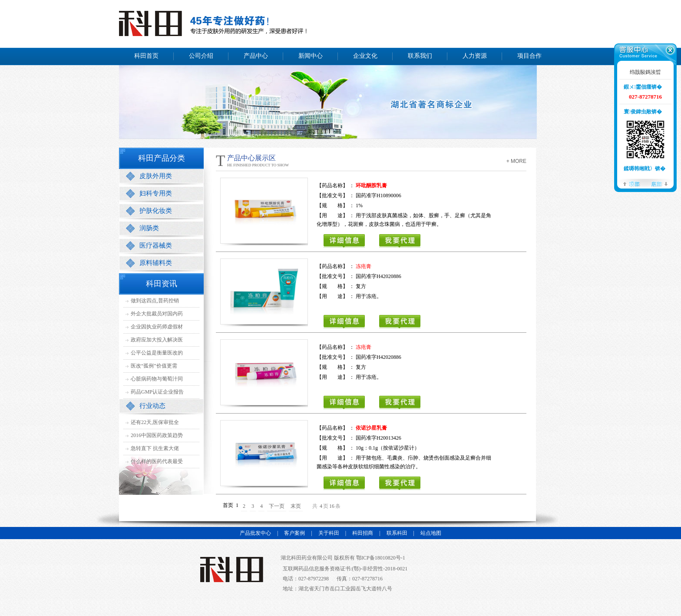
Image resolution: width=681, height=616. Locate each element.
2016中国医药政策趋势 (157, 435)
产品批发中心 (255, 533)
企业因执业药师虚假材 (157, 327)
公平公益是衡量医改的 (157, 353)
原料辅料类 (156, 263)
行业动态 (152, 406)
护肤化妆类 (156, 211)
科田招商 (363, 533)
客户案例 (294, 533)
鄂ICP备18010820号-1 (380, 558)
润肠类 (149, 228)
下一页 (277, 506)
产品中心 (256, 56)
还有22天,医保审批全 (155, 422)
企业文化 (365, 56)
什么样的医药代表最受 (157, 461)
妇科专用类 (156, 193)
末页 (296, 506)
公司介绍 (201, 56)
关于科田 (329, 533)
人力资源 (475, 56)
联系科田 (397, 533)
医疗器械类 (156, 245)
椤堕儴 (631, 184)
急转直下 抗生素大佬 (155, 448)
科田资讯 (162, 284)
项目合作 (529, 56)
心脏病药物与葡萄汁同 (157, 379)
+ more (516, 161)
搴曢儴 (659, 184)
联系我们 (420, 56)
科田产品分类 (162, 158)
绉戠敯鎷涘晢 (645, 72)
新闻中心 (311, 56)
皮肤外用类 (156, 176)
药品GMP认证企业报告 (157, 392)
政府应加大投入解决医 (157, 340)
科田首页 (146, 56)
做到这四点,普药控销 (155, 301)
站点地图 (431, 533)
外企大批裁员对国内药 (157, 314)
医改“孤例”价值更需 (154, 366)
